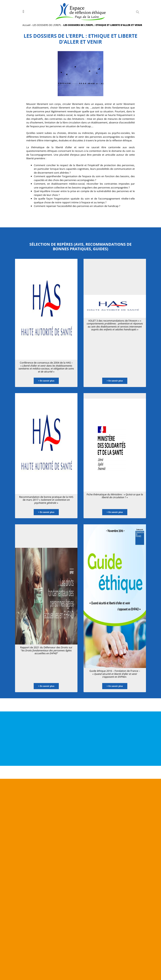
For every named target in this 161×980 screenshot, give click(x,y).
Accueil (26, 25)
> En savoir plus (46, 381)
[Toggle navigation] (23, 11)
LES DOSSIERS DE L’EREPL (47, 25)
